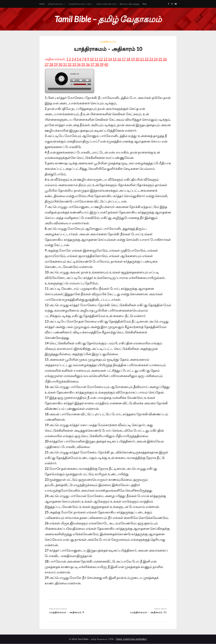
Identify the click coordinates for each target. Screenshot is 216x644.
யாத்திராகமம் (108, 41)
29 (56, 64)
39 (102, 64)
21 (142, 59)
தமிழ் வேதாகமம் (56, 4)
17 (124, 59)
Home (42, 4)
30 (60, 64)
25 (160, 59)
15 (115, 59)
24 (156, 59)
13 (105, 59)
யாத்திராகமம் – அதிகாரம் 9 (67, 612)
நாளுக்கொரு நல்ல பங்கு (80, 4)
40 (106, 64)
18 (128, 59)
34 (79, 64)
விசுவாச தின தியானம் (106, 4)
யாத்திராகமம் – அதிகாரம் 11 (148, 612)
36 (88, 64)
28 (51, 64)
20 (137, 59)
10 (92, 59)
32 (70, 64)
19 (133, 59)
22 (147, 59)
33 (74, 64)
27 (47, 64)
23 (151, 59)
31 (65, 64)
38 (97, 64)
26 (165, 59)
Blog (145, 4)
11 (96, 59)
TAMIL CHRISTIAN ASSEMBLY (131, 639)
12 (101, 59)
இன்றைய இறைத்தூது (130, 4)
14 (110, 59)
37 (92, 64)
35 (83, 64)
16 (119, 59)
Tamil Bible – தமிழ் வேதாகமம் (108, 19)
